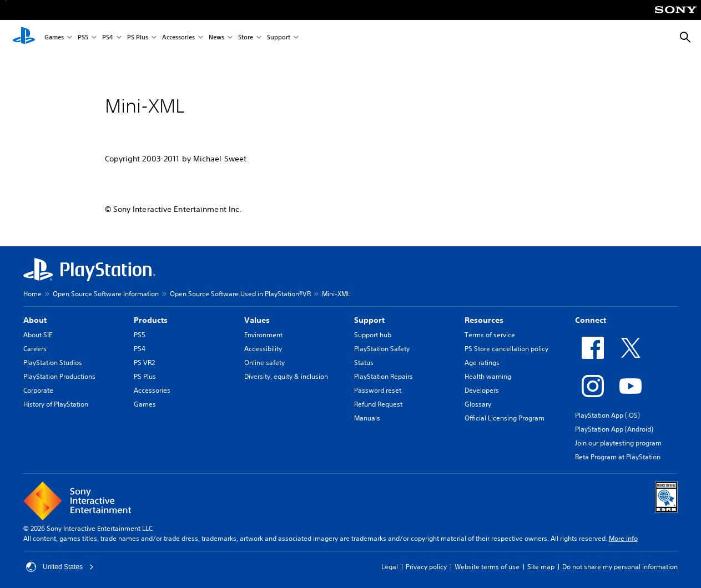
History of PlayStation (56, 404)
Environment (263, 335)
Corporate (38, 390)
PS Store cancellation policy (506, 349)
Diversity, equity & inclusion (286, 376)
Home (32, 294)
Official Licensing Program (505, 418)
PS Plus (138, 38)
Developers (482, 390)
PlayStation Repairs (384, 376)
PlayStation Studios (53, 363)
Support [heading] (369, 320)
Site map (541, 567)
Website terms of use (487, 567)
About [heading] (35, 320)
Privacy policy (426, 567)
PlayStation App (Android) (614, 429)
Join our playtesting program (618, 443)
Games (54, 38)
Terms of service (490, 335)
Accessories (178, 38)
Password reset (378, 390)
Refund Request (378, 404)
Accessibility (263, 349)
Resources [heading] (484, 320)
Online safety (264, 363)
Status (364, 363)
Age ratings (482, 363)
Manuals (367, 418)
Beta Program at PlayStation (618, 457)
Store (246, 38)
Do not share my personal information (620, 567)
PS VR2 (144, 363)
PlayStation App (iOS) (607, 415)
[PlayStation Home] (24, 38)
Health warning (488, 376)
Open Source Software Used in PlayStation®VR (240, 294)
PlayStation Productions (59, 376)
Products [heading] (151, 320)
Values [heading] (257, 320)
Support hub (373, 335)
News (216, 38)
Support (279, 38)
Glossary (478, 404)
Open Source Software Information (106, 294)
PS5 (83, 38)
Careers (35, 349)
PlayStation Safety (382, 349)
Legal (390, 567)
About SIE (38, 335)
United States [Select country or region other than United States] (60, 567)
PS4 (108, 38)
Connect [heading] (591, 320)
